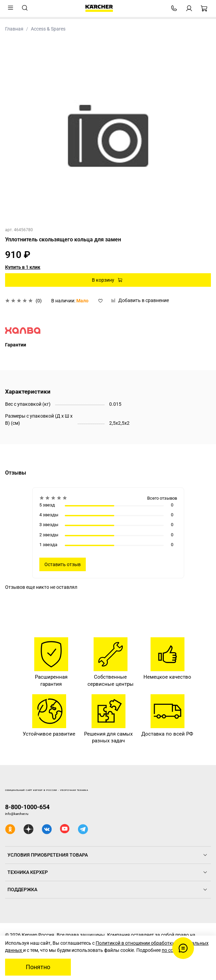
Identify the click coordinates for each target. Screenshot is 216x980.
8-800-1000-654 (27, 807)
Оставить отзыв (63, 564)
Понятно (38, 967)
